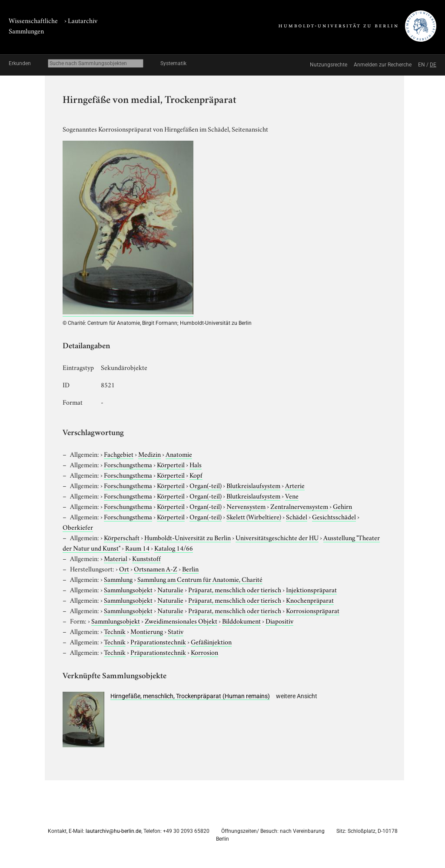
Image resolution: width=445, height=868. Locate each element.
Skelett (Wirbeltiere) (254, 516)
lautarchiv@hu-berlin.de (113, 831)
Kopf (196, 475)
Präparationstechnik (158, 641)
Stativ (176, 631)
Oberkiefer (78, 527)
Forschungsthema (128, 464)
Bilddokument (241, 620)
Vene (292, 495)
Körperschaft (122, 537)
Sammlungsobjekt (128, 589)
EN (422, 65)
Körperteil (171, 464)
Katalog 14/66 (174, 548)
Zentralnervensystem (299, 506)
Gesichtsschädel (334, 516)
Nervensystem (246, 506)
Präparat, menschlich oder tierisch (235, 589)
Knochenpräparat (310, 600)
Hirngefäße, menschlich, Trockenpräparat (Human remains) (190, 696)
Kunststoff (146, 558)
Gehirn (342, 506)
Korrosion (204, 652)
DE (433, 65)
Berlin (190, 568)
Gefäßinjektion (211, 641)
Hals (196, 464)
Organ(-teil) (206, 485)
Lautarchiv (83, 20)
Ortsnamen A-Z (156, 568)
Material (116, 558)
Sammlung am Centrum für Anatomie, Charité (200, 579)
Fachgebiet (119, 454)
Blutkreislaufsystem (253, 485)
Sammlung (118, 579)
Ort (124, 568)
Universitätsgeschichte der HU (277, 537)
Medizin (149, 454)
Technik (115, 631)
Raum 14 (137, 548)
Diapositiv (279, 620)
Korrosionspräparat (313, 610)
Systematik (173, 63)
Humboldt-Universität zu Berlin (188, 537)
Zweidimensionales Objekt (181, 620)
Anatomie (179, 454)
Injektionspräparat (311, 589)
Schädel (297, 516)
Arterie (295, 485)
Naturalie (170, 589)
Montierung (147, 631)
